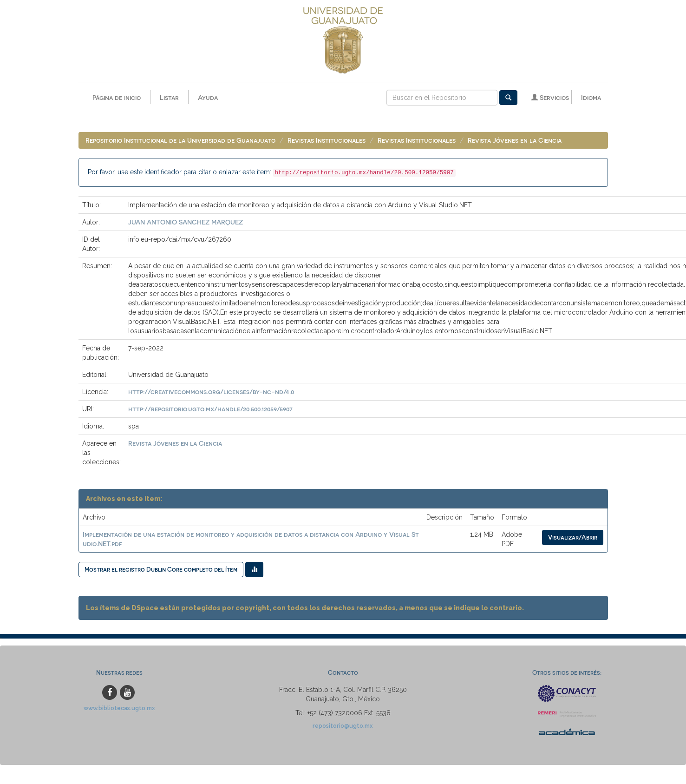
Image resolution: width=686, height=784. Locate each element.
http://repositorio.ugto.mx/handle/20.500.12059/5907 (210, 409)
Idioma (591, 97)
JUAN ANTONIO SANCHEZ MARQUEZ (186, 222)
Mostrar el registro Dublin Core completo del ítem (161, 570)
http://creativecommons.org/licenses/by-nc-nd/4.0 (211, 392)
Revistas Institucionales (327, 141)
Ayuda (208, 97)
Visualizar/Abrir (573, 537)
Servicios (550, 97)
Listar (169, 97)
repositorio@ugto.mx (343, 726)
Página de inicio (117, 97)
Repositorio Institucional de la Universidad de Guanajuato (180, 141)
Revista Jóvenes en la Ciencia (515, 141)
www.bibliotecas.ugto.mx (119, 708)
